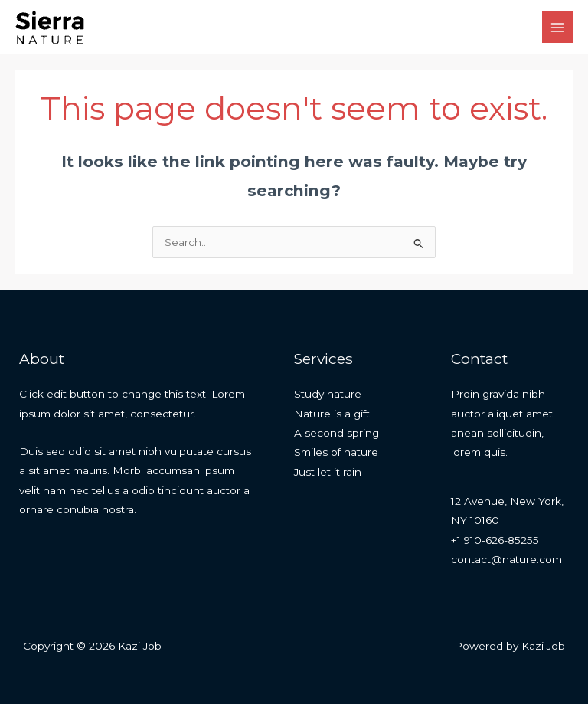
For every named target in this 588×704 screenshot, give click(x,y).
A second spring (336, 433)
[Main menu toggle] (558, 27)
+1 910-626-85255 (495, 540)
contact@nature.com (506, 559)
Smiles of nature (336, 452)
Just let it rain (328, 472)
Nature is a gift (332, 414)
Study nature (328, 394)
